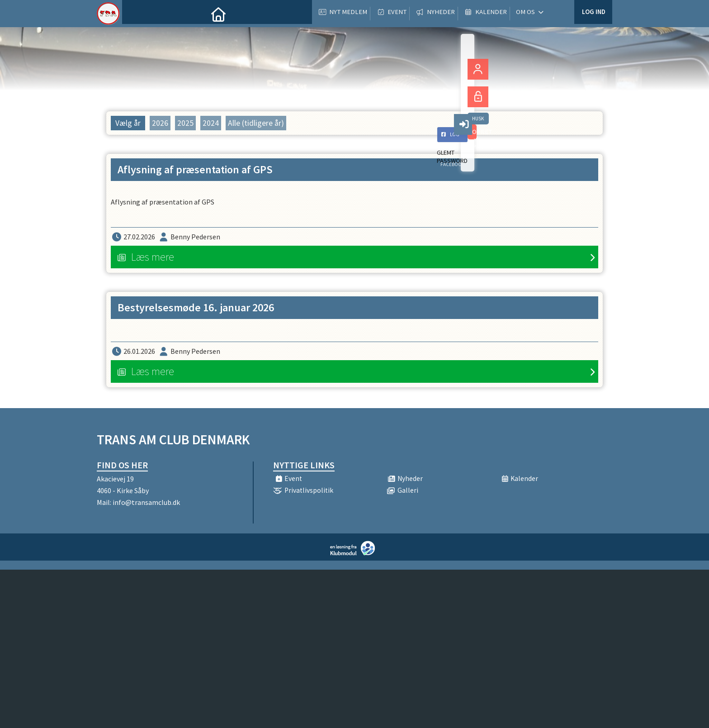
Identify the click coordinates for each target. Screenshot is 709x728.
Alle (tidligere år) (256, 123)
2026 (160, 123)
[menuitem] (136, 14)
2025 (185, 123)
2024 (211, 123)
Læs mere (153, 257)
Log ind (593, 13)
